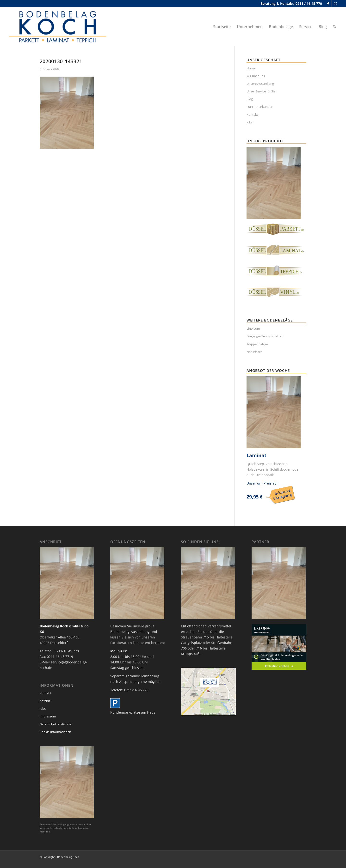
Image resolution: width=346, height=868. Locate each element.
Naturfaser (254, 352)
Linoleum (253, 328)
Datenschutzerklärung (56, 724)
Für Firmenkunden (260, 107)
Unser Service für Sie (261, 91)
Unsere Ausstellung (260, 84)
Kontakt (252, 115)
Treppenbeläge (257, 344)
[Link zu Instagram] (335, 4)
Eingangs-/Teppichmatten (265, 336)
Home (251, 68)
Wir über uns (256, 76)
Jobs (250, 122)
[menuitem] (222, 27)
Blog (250, 99)
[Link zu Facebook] (328, 4)
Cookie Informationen (55, 732)
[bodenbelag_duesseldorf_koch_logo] (59, 27)
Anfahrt (45, 701)
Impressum (48, 716)
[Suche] (335, 27)
